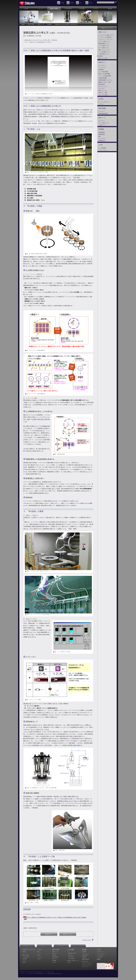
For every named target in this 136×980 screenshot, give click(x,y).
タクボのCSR (100, 955)
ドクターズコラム (101, 953)
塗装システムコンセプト (104, 50)
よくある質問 (26, 957)
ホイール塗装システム (104, 48)
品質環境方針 (85, 955)
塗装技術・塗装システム (73, 961)
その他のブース (102, 125)
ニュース (25, 953)
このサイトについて (87, 965)
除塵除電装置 (102, 134)
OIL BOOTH (71, 957)
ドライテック (102, 111)
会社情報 (25, 959)
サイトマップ (85, 967)
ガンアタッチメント (103, 86)
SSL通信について (27, 946)
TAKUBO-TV (78, 946)
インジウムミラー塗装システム (106, 35)
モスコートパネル (103, 150)
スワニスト (101, 104)
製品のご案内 (31, 24)
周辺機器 (101, 129)
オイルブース (102, 121)
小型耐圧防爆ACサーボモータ (105, 80)
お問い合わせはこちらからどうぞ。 (55, 973)
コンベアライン (102, 139)
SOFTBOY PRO (72, 953)
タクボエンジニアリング (29, 949)
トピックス (40, 957)
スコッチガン (102, 88)
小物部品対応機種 (103, 78)
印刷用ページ (49, 934)
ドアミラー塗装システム (104, 41)
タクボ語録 (99, 957)
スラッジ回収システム (104, 123)
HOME (23, 24)
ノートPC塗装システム (104, 46)
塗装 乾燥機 (102, 108)
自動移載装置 (102, 132)
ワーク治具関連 (102, 148)
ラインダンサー (102, 68)
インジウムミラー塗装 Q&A (105, 37)
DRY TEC (70, 955)
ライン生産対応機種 (103, 72)
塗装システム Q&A (103, 58)
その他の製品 (71, 959)
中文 (81, 3)
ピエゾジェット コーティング (105, 39)
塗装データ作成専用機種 (104, 74)
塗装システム (41, 24)
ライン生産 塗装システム (104, 52)
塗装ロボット (102, 62)
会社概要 (84, 952)
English (72, 3)
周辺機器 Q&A (102, 141)
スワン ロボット (102, 65)
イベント (39, 953)
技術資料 (49, 24)
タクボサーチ (100, 952)
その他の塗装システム (104, 54)
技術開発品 (101, 70)
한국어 (91, 3)
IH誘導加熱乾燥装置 (103, 114)
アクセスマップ (86, 953)
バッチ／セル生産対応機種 (105, 76)
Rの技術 (101, 99)
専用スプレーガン (103, 91)
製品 (38, 952)
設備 (99, 136)
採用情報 (84, 957)
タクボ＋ (25, 961)
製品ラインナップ (68, 934)
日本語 (62, 3)
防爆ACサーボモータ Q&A (105, 82)
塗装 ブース (102, 118)
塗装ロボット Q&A (103, 93)
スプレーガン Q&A (103, 95)
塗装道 (24, 962)
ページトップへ (87, 940)
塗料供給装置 (102, 84)
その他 (100, 145)
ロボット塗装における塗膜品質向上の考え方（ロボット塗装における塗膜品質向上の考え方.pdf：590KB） (57, 917)
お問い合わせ (61, 946)
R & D (39, 955)
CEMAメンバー (44, 946)
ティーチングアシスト (104, 102)
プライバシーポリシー (87, 963)
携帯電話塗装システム (104, 44)
